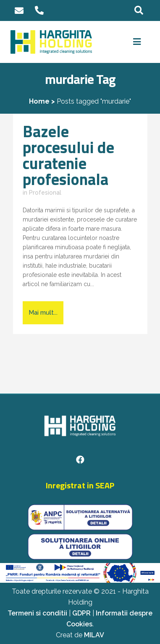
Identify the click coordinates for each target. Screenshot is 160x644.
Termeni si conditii (37, 613)
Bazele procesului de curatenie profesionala (68, 155)
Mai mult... (43, 313)
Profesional (45, 193)
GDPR (81, 613)
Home (39, 101)
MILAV (94, 635)
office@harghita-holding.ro (20, 11)
